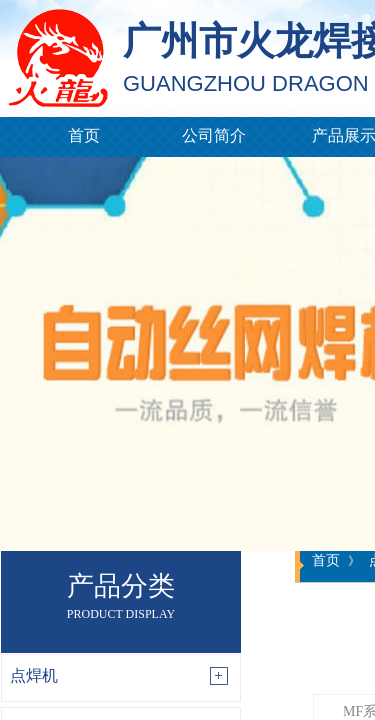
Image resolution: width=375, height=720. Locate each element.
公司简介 (214, 135)
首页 (84, 135)
